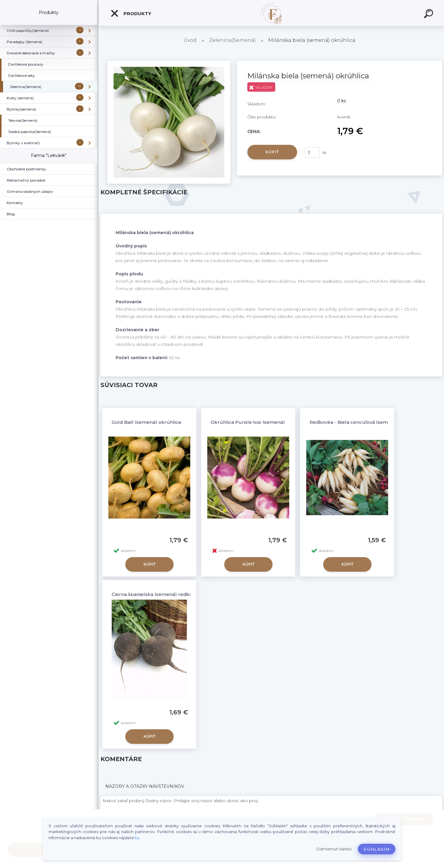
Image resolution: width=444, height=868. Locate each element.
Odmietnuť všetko (334, 849)
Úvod (190, 40)
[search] (429, 15)
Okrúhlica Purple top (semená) (248, 422)
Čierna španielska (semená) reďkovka (156, 594)
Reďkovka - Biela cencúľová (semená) (354, 422)
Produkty (131, 13)
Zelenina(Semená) (232, 40)
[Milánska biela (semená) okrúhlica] (169, 63)
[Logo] (271, 13)
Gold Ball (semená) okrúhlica (146, 422)
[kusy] (312, 153)
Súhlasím (377, 849)
